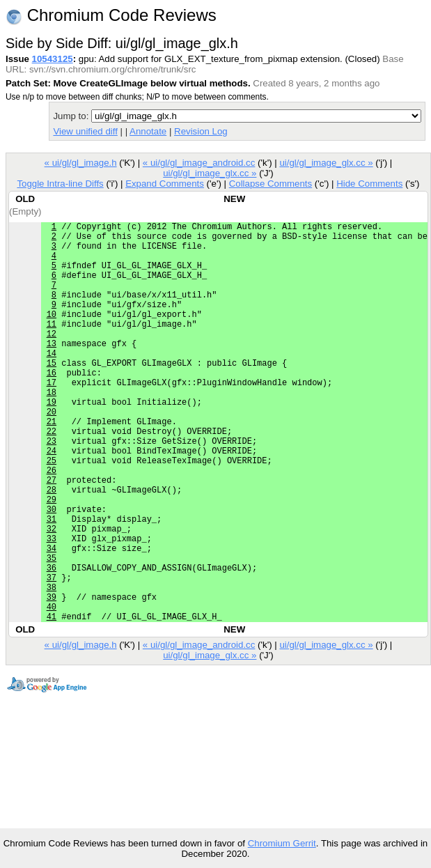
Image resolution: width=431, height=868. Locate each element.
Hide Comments (369, 184)
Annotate (148, 131)
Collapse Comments (271, 184)
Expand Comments (165, 184)
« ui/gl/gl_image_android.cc (199, 163)
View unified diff (85, 131)
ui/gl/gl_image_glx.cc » (326, 163)
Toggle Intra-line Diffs (60, 184)
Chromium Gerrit (282, 843)
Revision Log (201, 131)
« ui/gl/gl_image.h (81, 163)
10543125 (53, 59)
